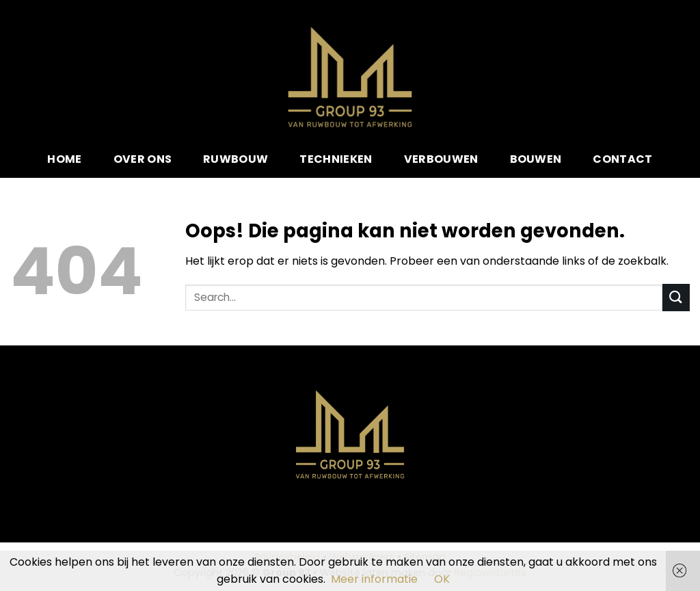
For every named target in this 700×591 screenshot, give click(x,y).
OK (442, 579)
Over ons (143, 159)
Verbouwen (441, 159)
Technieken (336, 159)
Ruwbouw (235, 159)
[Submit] (676, 297)
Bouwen (536, 159)
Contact (622, 159)
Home (64, 159)
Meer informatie (374, 579)
